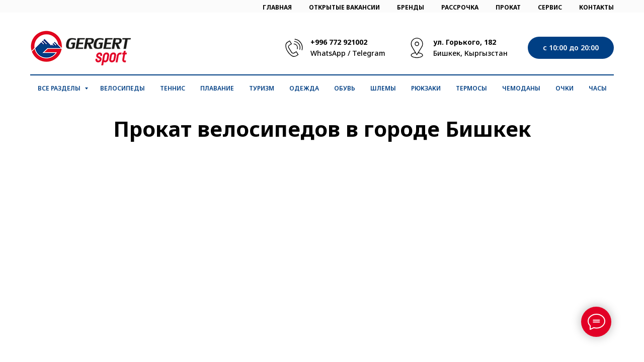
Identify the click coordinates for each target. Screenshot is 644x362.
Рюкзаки (426, 88)
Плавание (217, 88)
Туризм (262, 88)
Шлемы (383, 88)
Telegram (369, 53)
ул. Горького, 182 (465, 42)
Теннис (173, 88)
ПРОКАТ (508, 7)
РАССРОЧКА (460, 7)
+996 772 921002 (339, 42)
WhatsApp (328, 53)
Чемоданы (521, 88)
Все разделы (60, 88)
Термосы (471, 88)
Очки (565, 88)
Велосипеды (123, 88)
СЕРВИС (550, 7)
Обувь (345, 88)
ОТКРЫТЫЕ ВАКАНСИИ (344, 7)
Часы (598, 88)
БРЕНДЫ (411, 7)
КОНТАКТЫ (596, 7)
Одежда (304, 88)
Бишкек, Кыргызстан (470, 53)
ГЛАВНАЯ (277, 7)
